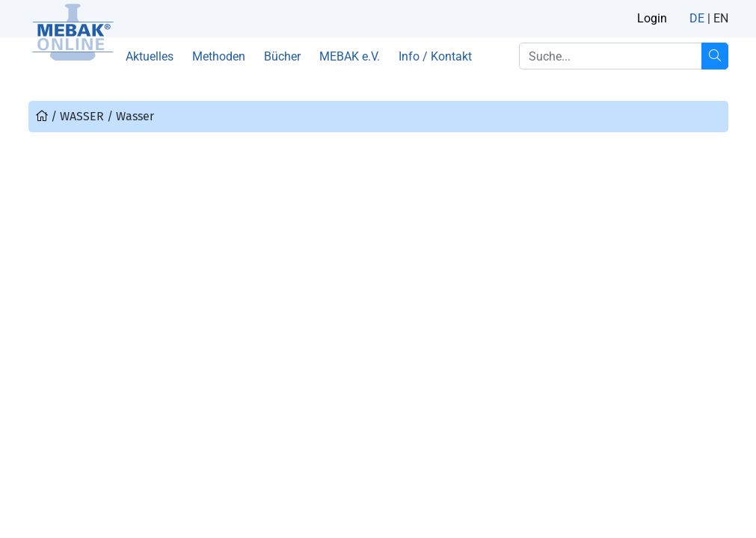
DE (697, 18)
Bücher (282, 56)
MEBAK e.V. (350, 56)
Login (652, 18)
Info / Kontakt (435, 56)
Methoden (219, 56)
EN (721, 18)
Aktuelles (150, 56)
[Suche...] (715, 56)
